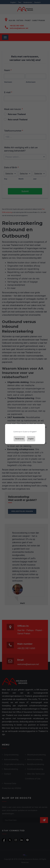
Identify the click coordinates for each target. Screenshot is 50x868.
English (31, 439)
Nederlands (19, 439)
